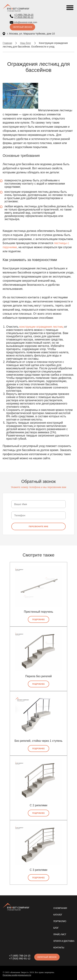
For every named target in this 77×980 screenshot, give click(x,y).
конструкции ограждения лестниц (41, 327)
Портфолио (60, 921)
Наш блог (26, 43)
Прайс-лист (60, 934)
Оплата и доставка (64, 941)
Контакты (59, 948)
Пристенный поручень (39, 612)
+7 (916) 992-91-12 (24, 17)
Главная (7, 43)
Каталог (58, 915)
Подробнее (38, 619)
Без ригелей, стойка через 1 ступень (38, 741)
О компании (60, 908)
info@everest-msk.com (26, 22)
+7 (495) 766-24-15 (24, 15)
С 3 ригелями (39, 870)
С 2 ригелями (39, 805)
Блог (56, 928)
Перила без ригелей (38, 676)
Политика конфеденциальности (17, 975)
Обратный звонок (22, 27)
